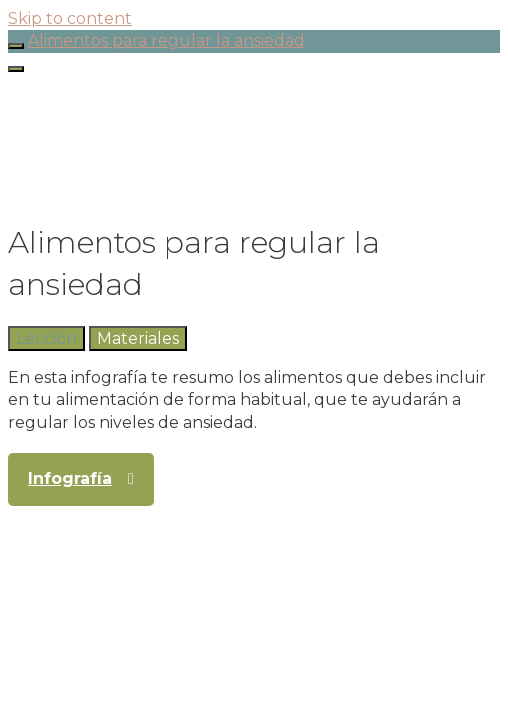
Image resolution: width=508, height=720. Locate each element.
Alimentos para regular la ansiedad (166, 40)
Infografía (70, 478)
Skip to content (70, 18)
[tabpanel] (254, 400)
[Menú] (16, 69)
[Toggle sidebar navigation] (16, 46)
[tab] (46, 338)
